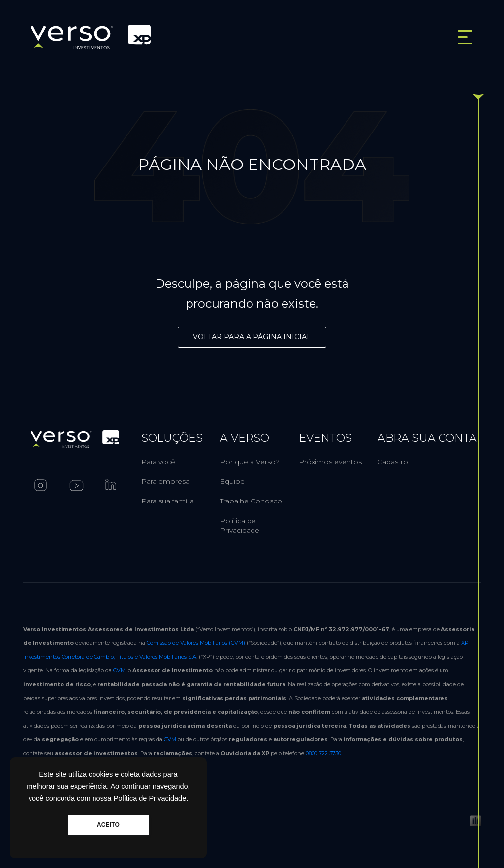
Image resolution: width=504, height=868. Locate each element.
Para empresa (165, 481)
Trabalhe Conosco (251, 501)
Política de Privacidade (240, 525)
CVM (119, 670)
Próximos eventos (330, 462)
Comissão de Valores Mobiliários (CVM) (196, 643)
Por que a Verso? (250, 462)
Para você (158, 462)
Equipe (232, 481)
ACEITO (108, 825)
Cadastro (393, 462)
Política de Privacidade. (151, 798)
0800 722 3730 (323, 753)
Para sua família (168, 501)
